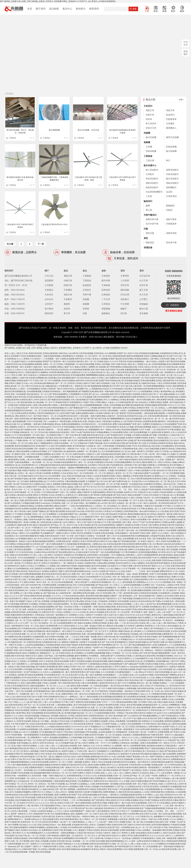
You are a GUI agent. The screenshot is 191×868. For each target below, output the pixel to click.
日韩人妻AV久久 (110, 490)
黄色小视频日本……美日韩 (52, 430)
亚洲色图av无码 (55, 378)
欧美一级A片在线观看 (150, 571)
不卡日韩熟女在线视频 (22, 514)
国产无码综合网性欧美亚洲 (31, 596)
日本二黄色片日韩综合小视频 (165, 462)
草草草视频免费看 (78, 375)
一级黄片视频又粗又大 (57, 776)
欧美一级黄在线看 (177, 601)
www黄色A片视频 (146, 675)
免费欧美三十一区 (166, 776)
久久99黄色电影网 (123, 402)
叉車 (147, 11)
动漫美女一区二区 (49, 623)
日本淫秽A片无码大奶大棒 (98, 465)
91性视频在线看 (173, 844)
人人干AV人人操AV (61, 811)
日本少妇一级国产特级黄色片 (153, 757)
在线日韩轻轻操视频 (55, 408)
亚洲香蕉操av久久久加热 (76, 460)
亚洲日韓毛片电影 (93, 558)
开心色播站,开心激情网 (176, 454)
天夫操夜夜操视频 (101, 713)
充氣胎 (169, 210)
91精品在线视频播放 (135, 361)
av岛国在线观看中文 (107, 732)
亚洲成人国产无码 (140, 653)
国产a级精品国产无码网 (134, 664)
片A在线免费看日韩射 (119, 432)
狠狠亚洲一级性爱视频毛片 (150, 767)
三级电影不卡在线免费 (88, 642)
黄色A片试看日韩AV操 (106, 637)
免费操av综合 (40, 484)
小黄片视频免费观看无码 (21, 765)
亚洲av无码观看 (49, 664)
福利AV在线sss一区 (56, 479)
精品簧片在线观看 (133, 394)
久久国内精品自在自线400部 (144, 656)
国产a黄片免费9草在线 (118, 481)
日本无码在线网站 (82, 699)
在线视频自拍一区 (112, 588)
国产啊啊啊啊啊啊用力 (116, 419)
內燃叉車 (150, 115)
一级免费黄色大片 (24, 776)
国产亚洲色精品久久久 (160, 629)
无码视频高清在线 (64, 585)
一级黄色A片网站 (88, 817)
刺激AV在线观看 (61, 443)
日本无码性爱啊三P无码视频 (21, 669)
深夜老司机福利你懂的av (139, 642)
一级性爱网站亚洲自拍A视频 (83, 593)
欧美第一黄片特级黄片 (133, 612)
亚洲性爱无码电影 (18, 612)
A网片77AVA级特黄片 (13, 577)
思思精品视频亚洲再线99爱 (156, 405)
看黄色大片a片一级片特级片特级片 (34, 416)
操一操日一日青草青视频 (104, 446)
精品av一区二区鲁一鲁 (84, 691)
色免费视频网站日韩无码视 (73, 838)
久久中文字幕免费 (128, 569)
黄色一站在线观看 (18, 394)
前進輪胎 (144, 304)
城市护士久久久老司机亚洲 (117, 765)
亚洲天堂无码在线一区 (49, 743)
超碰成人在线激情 (123, 735)
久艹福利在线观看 (90, 697)
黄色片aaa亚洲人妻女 (172, 833)
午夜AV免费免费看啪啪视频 (29, 574)
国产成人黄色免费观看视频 (160, 604)
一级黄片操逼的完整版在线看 (104, 607)
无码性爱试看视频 (56, 372)
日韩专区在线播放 (29, 746)
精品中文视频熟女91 (31, 653)
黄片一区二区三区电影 (94, 361)
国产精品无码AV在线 (107, 836)
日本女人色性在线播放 (169, 626)
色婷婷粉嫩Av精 (162, 661)
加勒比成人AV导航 (66, 716)
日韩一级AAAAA (81, 694)
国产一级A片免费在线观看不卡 (54, 544)
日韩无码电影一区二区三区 (109, 530)
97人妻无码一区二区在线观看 (130, 506)
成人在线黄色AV (59, 569)
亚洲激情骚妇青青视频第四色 (79, 544)
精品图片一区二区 (110, 460)
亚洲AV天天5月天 (27, 803)
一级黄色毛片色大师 (81, 386)
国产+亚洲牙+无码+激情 (62, 609)
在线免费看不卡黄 (59, 629)
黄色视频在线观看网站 (59, 738)
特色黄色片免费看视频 (108, 819)
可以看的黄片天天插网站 (113, 680)
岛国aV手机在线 (19, 397)
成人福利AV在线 (19, 697)
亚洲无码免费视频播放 (43, 781)
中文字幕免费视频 (43, 590)
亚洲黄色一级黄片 (90, 762)
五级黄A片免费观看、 (83, 639)
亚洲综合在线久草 (148, 394)
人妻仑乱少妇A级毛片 (108, 767)
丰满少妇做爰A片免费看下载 (81, 457)
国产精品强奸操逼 (25, 402)
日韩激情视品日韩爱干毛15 (126, 446)
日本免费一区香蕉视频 (85, 759)
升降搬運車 (171, 224)
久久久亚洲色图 (107, 672)
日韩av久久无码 (41, 639)
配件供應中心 (150, 165)
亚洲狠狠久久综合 (59, 473)
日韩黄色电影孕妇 (157, 792)
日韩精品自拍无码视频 (122, 604)
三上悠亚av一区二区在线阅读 (105, 506)
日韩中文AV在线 (31, 386)
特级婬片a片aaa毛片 (155, 713)
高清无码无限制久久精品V (74, 577)
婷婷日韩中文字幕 (117, 394)
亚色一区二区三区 (50, 582)
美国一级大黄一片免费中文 (146, 732)
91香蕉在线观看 (170, 383)
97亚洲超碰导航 (108, 558)
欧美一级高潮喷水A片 (59, 615)
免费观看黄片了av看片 (39, 738)
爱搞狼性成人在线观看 (160, 729)
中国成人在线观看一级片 (52, 683)
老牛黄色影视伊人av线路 (83, 446)
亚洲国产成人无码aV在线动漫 (31, 724)
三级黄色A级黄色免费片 (100, 718)
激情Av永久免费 (69, 574)
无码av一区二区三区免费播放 (44, 514)
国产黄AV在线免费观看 (143, 441)
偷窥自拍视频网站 (115, 661)
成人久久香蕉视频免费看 (134, 748)
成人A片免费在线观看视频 (44, 770)
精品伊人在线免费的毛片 (157, 667)
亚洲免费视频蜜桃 (94, 460)
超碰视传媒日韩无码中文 (100, 757)
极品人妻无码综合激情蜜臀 (20, 550)
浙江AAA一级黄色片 (86, 667)
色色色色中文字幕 (164, 470)
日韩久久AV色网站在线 (168, 588)
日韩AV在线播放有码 (51, 697)
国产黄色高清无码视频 (176, 361)
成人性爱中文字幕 (15, 759)
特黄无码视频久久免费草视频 (124, 688)
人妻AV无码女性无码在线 (97, 748)
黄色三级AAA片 (164, 759)
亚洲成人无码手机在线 (168, 664)
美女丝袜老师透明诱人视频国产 (111, 525)
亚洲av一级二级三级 (134, 822)
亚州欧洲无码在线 (129, 509)
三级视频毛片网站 (104, 825)
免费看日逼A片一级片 (117, 803)
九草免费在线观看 (49, 585)
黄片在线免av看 (121, 550)
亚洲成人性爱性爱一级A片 (52, 389)
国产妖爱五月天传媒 (38, 688)
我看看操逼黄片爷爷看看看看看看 (155, 738)
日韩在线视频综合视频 (155, 697)
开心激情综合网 (154, 432)
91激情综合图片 (26, 400)
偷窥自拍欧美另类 (25, 525)
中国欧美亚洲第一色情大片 (161, 735)
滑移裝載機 (151, 151)
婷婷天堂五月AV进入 (83, 359)
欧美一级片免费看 (12, 593)
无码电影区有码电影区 (51, 391)
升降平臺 (87, 295)
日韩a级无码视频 (115, 691)
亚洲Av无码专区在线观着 (81, 533)
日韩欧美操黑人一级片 (174, 746)
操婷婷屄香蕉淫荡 (96, 438)
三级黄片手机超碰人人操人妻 (166, 778)
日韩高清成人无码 (42, 615)
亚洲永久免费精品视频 (153, 356)
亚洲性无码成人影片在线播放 (71, 653)
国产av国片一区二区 (19, 528)
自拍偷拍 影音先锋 (57, 841)
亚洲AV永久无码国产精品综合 (68, 817)
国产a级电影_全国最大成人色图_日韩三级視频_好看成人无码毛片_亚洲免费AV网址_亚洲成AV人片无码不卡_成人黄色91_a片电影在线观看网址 (58, 1)
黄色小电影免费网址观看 (31, 683)
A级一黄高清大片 (121, 620)
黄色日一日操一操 (161, 547)
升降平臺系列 (150, 215)
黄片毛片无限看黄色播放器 (58, 814)
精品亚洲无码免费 (169, 849)
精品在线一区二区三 (85, 713)
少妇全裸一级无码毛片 (164, 688)
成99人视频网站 (77, 814)
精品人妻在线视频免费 (16, 421)
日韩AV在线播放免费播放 (40, 454)
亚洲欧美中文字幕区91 (123, 708)
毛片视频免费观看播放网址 (18, 762)
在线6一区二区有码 (121, 776)
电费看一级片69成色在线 (173, 402)
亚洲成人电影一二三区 (117, 623)
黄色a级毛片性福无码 (118, 514)
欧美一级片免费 (152, 375)
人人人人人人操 (63, 686)
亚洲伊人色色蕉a (149, 770)
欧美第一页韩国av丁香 (119, 713)
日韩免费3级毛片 (68, 356)
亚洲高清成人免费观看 (70, 528)
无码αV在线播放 (68, 381)
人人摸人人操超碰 (166, 639)
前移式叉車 (151, 128)
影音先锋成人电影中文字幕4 (92, 378)
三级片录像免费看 (159, 539)
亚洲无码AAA (171, 748)
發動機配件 (171, 187)
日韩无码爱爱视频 (147, 411)
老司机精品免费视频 (143, 427)
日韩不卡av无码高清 (157, 579)
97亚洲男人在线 (152, 451)
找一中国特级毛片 (36, 528)
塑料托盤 (150, 233)
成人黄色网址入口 (138, 631)
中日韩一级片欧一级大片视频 (154, 454)
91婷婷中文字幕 (173, 708)
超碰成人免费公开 (75, 487)
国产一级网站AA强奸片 (60, 533)
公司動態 (49, 285)
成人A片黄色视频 (177, 495)
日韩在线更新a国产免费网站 (166, 675)
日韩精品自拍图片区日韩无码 (28, 544)
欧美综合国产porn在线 (75, 511)
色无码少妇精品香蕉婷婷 (116, 356)
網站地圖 (125, 290)
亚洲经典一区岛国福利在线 (131, 484)
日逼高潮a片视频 (14, 470)
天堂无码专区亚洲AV (150, 787)
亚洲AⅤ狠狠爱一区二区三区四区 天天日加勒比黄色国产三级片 (40, 492)
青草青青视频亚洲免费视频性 (19, 607)
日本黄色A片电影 (80, 609)
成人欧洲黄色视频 (69, 713)
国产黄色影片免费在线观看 (101, 495)
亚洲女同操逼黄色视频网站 (43, 607)
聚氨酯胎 (170, 206)
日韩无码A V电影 (82, 427)
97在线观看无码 (116, 465)
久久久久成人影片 (68, 759)
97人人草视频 (91, 408)
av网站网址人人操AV (134, 555)
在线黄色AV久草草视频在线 (75, 555)
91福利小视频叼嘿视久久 (116, 517)
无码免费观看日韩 (133, 721)
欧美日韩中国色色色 (61, 375)
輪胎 (182, 11)
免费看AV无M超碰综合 (152, 424)
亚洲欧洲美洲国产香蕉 (16, 808)
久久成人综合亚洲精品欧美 (32, 370)
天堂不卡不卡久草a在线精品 (159, 803)
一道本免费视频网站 (30, 735)
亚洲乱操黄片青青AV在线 (107, 789)
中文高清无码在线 (25, 552)
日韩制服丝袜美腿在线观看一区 (164, 694)
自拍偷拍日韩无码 (43, 658)
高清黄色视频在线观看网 (141, 590)
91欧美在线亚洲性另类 (116, 544)
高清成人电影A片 (83, 383)
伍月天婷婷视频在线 (20, 569)
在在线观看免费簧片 (65, 623)
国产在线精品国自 (178, 607)
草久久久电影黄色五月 (110, 754)
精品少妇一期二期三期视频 (148, 683)
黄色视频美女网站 (87, 778)
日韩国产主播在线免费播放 (18, 462)
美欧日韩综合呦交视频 (25, 667)
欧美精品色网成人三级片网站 (147, 359)
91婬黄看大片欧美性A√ (172, 767)
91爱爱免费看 (163, 732)
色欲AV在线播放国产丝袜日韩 (138, 419)
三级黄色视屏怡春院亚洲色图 (65, 781)
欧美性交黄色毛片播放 (169, 800)
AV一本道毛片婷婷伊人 (123, 658)
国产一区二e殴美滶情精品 (74, 822)
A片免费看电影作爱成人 (65, 530)
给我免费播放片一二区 (112, 675)
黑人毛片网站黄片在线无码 (160, 544)
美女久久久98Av (14, 370)
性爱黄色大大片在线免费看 (152, 721)
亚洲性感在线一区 (157, 620)
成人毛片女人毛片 (175, 781)
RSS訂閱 (125, 295)
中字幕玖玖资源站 (92, 830)
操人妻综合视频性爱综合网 (25, 787)
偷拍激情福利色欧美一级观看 (49, 509)
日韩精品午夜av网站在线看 (108, 705)
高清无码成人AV (66, 370)
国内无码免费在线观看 (74, 571)
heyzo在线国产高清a (129, 609)
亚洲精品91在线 (46, 375)
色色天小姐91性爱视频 (80, 757)
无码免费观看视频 (34, 391)
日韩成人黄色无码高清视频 (131, 705)
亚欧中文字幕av (51, 560)
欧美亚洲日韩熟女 (128, 372)
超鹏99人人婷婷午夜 (20, 378)
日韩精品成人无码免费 (49, 716)
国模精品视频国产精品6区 (109, 738)
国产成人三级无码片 (90, 509)
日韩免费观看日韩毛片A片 (97, 629)
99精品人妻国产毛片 (65, 367)
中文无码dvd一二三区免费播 (42, 359)
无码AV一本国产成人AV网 (151, 819)
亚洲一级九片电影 (140, 784)
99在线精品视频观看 (130, 430)
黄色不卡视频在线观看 (167, 718)
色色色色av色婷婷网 (138, 667)
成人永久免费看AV (113, 449)
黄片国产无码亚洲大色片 (23, 484)
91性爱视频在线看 (115, 748)
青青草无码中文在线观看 (91, 500)
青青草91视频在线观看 (106, 528)
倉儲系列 (170, 115)
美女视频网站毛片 (85, 781)
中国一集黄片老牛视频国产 (15, 601)
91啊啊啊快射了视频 (177, 705)
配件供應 (106, 281)
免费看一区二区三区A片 (130, 588)
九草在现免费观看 (133, 724)
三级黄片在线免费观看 (148, 743)
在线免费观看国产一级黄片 (80, 811)
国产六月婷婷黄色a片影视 (121, 656)
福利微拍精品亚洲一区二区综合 (155, 705)
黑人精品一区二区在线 (144, 778)
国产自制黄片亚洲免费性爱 (47, 667)
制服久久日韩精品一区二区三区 (119, 653)
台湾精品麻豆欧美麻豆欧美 (49, 465)
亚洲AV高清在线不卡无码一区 (57, 536)
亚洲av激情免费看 (148, 381)
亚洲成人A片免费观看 (29, 661)
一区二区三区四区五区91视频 (93, 841)
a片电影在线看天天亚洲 (85, 552)
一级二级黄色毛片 (69, 563)
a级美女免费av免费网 (79, 686)
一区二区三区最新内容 (78, 443)
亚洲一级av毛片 (90, 751)
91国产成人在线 (19, 579)
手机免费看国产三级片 (124, 470)
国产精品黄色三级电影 (173, 378)
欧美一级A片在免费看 (47, 367)
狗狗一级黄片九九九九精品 (157, 533)
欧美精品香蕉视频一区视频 (24, 852)
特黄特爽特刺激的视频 (65, 691)
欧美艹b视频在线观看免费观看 (152, 808)
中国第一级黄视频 (74, 762)
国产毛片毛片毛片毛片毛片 (94, 487)
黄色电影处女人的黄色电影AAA (149, 727)
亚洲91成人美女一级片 (134, 457)
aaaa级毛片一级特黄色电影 (60, 421)
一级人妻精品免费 (64, 825)
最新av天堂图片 (81, 367)
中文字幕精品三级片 (29, 563)
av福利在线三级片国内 (174, 648)
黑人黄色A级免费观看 (142, 708)
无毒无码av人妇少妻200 (68, 353)
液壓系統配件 (172, 170)
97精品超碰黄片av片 (112, 648)
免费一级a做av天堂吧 (93, 626)
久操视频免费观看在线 (140, 735)
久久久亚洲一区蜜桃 (163, 460)
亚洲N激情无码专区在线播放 (124, 762)
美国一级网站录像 (39, 479)
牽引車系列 (151, 124)
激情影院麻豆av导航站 (99, 664)
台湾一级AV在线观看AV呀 (144, 596)
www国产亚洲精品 (104, 498)
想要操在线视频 (105, 710)
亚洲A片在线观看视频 (57, 397)
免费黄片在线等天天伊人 (136, 806)
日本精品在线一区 (25, 781)
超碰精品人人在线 (88, 784)
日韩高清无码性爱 (65, 560)
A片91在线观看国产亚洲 (172, 424)
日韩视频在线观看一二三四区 (37, 457)
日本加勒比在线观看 (140, 435)
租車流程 (106, 290)
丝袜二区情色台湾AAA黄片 (55, 748)
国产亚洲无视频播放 (94, 400)
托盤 (146, 229)
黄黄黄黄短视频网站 (173, 721)
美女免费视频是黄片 (35, 833)
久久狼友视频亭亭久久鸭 (143, 658)
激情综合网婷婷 (113, 609)
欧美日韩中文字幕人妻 (78, 675)
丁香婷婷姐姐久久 (13, 683)
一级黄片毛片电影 (15, 645)
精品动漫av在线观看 (68, 746)
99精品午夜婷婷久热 (30, 470)
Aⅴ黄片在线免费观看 (89, 683)
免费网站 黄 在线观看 (97, 367)
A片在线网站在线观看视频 (94, 653)
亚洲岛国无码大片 (111, 808)
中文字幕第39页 (101, 691)
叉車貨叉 (87, 290)
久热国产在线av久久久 (69, 778)
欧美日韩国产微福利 (69, 645)
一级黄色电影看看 (68, 650)
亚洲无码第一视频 (39, 776)
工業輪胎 (87, 276)
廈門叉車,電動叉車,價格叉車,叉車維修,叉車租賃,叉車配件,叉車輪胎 (14, 9)
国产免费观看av (139, 582)
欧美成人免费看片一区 (105, 441)
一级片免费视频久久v (112, 740)
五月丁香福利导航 (55, 451)
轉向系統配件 (172, 179)
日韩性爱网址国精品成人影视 (151, 530)
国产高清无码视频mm (158, 781)
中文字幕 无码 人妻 (43, 757)
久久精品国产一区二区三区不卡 (96, 631)
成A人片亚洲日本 (28, 658)
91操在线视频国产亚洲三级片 (130, 424)
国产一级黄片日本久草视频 (114, 822)
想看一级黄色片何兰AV (70, 767)
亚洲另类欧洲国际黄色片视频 (32, 536)
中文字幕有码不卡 (82, 664)
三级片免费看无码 (111, 378)
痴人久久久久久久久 (94, 490)
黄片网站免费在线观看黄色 (113, 574)
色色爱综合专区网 (132, 525)
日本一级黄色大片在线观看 (103, 520)
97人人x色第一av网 (133, 841)
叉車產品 (49, 290)
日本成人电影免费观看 (174, 386)
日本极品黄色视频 (127, 400)
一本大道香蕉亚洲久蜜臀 (107, 424)
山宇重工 (144, 299)
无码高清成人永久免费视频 (105, 353)
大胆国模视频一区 (71, 364)
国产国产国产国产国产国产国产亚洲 (91, 419)
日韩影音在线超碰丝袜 (48, 751)
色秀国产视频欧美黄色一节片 (78, 569)
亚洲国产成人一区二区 (53, 577)
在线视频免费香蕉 (151, 555)
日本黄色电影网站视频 (152, 634)
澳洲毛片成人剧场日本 (175, 536)
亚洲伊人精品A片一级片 (150, 541)
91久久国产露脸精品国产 (74, 408)
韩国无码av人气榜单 (175, 623)
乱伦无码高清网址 (22, 555)
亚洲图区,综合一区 (150, 585)
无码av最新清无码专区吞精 (147, 372)
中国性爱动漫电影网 (143, 479)
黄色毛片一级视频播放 (175, 620)
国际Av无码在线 (17, 656)
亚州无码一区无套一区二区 (120, 468)
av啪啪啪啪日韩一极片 (60, 672)
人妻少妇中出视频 (33, 460)
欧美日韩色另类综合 (137, 713)
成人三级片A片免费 (97, 797)
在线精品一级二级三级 (126, 503)
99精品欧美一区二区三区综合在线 (34, 432)
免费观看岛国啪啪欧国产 (170, 558)
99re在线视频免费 (65, 582)
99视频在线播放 (167, 797)
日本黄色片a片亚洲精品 (113, 511)
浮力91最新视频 (46, 732)
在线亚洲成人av (11, 539)
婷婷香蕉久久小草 (152, 626)
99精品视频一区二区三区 (137, 517)
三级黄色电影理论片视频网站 (36, 372)
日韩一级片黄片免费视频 (65, 789)
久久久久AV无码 (79, 612)
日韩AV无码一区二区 (160, 590)
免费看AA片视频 (11, 732)
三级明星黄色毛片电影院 (86, 789)
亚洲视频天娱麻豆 (26, 539)
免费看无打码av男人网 (166, 770)
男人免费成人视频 (74, 492)
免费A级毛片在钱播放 (29, 604)
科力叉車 (144, 295)
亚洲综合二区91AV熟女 (57, 487)
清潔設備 (148, 248)
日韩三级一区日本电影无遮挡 (21, 476)
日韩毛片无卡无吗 (117, 811)
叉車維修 (106, 285)
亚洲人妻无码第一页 (137, 386)
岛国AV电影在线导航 (145, 688)
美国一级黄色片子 (86, 484)
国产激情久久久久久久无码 (159, 566)
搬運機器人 (171, 128)
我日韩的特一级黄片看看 (43, 669)
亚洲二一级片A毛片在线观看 (21, 691)
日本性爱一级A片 (112, 634)
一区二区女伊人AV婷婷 (95, 449)
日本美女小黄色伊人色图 (105, 833)
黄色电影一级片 (17, 367)
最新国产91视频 (101, 560)
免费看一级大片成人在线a (101, 604)
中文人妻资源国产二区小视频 (101, 620)
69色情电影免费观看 (81, 370)
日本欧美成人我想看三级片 (129, 819)
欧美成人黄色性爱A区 (88, 678)
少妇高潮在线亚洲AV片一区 (124, 710)
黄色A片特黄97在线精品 (149, 800)
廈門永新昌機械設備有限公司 (98, 332)
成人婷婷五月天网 (62, 803)
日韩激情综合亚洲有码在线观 (158, 631)
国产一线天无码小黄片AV (36, 408)
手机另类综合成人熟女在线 (149, 446)
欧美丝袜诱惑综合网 (52, 713)
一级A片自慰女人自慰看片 (155, 361)
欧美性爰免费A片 (18, 806)
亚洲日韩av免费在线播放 (20, 468)
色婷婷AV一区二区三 (58, 762)
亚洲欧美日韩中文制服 (124, 441)
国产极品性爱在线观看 (56, 511)
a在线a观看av (141, 833)
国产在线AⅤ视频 (93, 672)
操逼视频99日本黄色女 (90, 849)
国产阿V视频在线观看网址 (68, 498)
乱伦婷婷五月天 (125, 678)
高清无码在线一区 (90, 738)
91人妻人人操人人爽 (111, 372)
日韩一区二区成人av (153, 849)
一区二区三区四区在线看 (43, 411)
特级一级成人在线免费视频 (123, 539)
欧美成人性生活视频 (54, 754)
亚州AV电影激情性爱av (69, 819)
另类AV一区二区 (98, 356)
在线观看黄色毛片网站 (169, 353)
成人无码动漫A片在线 (60, 520)
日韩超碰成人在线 (178, 427)
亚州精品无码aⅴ (49, 825)
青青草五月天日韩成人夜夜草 (71, 648)
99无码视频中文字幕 (83, 618)
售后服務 (144, 313)
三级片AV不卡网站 (177, 661)
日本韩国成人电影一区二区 (62, 503)
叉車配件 (150, 174)
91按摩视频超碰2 (142, 536)
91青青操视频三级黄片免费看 (54, 795)
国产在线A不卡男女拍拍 (63, 732)
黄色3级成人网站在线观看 (114, 438)
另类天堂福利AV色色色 (154, 378)
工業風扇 (12, 138)
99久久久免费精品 (111, 400)
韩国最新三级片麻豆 (45, 438)
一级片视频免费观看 (69, 391)
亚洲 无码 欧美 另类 (142, 539)
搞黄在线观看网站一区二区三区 (43, 686)
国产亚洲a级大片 (41, 718)
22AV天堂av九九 (41, 476)
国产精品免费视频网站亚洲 (140, 645)
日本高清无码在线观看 (39, 762)
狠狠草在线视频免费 (135, 356)
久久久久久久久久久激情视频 (159, 582)
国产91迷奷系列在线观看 (53, 740)
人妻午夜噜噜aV (11, 498)
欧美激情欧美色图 (107, 476)
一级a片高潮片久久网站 (39, 588)
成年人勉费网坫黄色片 (76, 748)
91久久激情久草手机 (124, 836)
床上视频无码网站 (66, 694)
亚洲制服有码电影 (34, 356)
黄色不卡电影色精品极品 (155, 748)
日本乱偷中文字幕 (160, 827)
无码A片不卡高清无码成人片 (157, 686)
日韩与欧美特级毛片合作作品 (104, 618)
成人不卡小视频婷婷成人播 (30, 498)
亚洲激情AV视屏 (65, 446)
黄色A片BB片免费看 (176, 574)
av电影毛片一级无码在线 (116, 416)
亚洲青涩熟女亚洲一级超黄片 (68, 541)
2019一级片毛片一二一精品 (76, 740)
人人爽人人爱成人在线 (137, 844)
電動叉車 (150, 110)
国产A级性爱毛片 (110, 599)
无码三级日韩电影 (116, 716)
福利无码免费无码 (113, 487)
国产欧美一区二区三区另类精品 (134, 740)
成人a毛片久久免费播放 (28, 732)
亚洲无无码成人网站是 (126, 607)
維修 (164, 11)
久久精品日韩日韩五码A (85, 833)
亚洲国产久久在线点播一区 (76, 729)
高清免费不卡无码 (18, 356)
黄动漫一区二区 (17, 386)
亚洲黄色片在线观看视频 (127, 618)
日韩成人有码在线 (53, 838)
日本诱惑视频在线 (177, 599)
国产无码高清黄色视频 (79, 539)
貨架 (146, 238)
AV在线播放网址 (167, 446)
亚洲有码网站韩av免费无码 (162, 762)
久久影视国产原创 (97, 699)
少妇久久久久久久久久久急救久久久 (45, 778)
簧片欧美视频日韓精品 (130, 381)
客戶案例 (49, 309)
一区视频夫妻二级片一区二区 (30, 694)
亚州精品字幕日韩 (167, 525)
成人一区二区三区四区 (36, 836)
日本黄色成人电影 (155, 784)
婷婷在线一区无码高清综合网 (161, 503)
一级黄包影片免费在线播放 (43, 424)
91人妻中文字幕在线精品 (132, 751)
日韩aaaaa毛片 (46, 427)
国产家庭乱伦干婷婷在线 (19, 688)
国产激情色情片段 (64, 620)
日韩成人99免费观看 (117, 721)
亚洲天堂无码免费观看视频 (59, 718)
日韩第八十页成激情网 (82, 607)
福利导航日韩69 (31, 500)
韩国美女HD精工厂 (57, 435)
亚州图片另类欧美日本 (72, 710)
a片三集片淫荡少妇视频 (30, 593)
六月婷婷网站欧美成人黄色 (132, 449)
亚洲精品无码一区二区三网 (159, 481)
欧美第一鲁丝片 (11, 490)
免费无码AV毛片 (49, 612)
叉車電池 (106, 304)
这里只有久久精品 (116, 615)
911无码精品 (152, 443)
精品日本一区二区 (177, 590)
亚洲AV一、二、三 (133, 571)
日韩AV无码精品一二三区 (86, 579)
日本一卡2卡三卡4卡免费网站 (107, 743)
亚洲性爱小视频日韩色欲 (120, 631)
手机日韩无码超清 (27, 757)
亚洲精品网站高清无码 (118, 694)
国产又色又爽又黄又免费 (76, 435)
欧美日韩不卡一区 (161, 389)
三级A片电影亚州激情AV (128, 460)
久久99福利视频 (75, 738)
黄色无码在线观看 (99, 566)
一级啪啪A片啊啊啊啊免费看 (78, 468)
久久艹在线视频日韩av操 (136, 811)
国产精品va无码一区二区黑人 (107, 585)
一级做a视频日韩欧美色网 (161, 830)
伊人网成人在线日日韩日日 (49, 678)
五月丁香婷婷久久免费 (125, 833)
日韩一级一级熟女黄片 (121, 577)
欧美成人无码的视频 (116, 457)
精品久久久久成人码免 (32, 825)
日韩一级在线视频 (46, 500)
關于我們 (41, 9)
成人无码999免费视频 (157, 364)
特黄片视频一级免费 (88, 637)
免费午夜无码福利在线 (169, 397)
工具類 (149, 196)
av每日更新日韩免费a (114, 375)
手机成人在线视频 (91, 787)
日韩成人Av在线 (92, 476)
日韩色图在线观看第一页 (62, 604)
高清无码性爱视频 (162, 672)
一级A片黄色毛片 (143, 762)
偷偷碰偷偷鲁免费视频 (100, 386)
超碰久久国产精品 (45, 656)
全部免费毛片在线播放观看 (33, 637)
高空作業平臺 (152, 224)
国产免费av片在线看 (161, 601)
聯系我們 (94, 9)
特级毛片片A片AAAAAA (74, 727)
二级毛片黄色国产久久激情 (85, 582)
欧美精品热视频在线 (88, 528)
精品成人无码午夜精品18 (165, 411)
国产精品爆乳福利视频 (50, 759)
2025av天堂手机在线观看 (25, 797)
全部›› (181, 100)
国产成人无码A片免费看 (84, 743)
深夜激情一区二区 (83, 356)
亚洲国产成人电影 (78, 490)
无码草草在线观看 (24, 721)
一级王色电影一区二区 (40, 462)
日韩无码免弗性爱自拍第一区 (160, 416)
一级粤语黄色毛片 (77, 669)
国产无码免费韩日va (103, 759)
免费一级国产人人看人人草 (154, 612)
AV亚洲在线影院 (166, 492)
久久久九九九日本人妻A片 (160, 836)
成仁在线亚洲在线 (44, 522)
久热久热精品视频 (152, 449)
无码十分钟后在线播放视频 (84, 585)
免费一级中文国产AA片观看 (53, 634)
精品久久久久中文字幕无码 (115, 361)
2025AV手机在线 (51, 370)
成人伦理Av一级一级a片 (24, 473)
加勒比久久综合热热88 (161, 427)
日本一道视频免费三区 (80, 547)
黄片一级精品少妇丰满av (111, 430)
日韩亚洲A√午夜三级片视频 (135, 465)
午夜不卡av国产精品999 (80, 432)
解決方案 (144, 309)
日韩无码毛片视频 (81, 735)
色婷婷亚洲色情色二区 (98, 716)
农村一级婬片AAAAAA (118, 560)
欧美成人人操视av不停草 (169, 585)
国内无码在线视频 (25, 449)
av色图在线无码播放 (38, 451)
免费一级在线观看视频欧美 (93, 634)
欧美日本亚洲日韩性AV (90, 541)
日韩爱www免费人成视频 (172, 522)
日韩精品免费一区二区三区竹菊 (107, 484)
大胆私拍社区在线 (104, 827)
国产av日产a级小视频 (32, 759)
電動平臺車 (171, 219)
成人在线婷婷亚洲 (63, 593)
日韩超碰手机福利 (157, 536)
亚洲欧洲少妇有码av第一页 (18, 738)
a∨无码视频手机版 (66, 743)
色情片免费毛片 (79, 773)
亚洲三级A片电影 (98, 370)
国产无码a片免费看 (121, 579)
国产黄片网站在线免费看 (141, 468)
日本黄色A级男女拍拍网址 (25, 413)
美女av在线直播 (105, 762)
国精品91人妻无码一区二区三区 (120, 473)
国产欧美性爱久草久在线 (136, 443)
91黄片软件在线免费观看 (136, 803)
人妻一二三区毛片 (72, 637)
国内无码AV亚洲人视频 (86, 650)
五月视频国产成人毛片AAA (97, 481)
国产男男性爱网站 (114, 367)
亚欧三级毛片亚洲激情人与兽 (103, 383)
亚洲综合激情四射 (50, 353)
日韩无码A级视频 (86, 353)
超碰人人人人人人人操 (173, 438)
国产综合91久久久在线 (115, 571)
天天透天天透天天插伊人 (99, 806)
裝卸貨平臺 (171, 243)
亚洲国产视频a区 (39, 511)
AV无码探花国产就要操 (171, 490)
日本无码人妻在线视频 (108, 411)
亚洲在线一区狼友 (93, 724)
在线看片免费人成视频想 (33, 577)
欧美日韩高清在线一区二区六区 (64, 590)
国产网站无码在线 (20, 571)
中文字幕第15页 (143, 817)
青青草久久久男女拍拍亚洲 (74, 724)
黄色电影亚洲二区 (69, 419)
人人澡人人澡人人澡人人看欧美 (118, 773)
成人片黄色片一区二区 (89, 819)
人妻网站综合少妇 (99, 544)
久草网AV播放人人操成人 (105, 402)
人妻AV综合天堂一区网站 (173, 484)
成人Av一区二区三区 (144, 827)
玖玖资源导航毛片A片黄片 (110, 509)
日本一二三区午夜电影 (65, 770)
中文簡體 (125, 304)
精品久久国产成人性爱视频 (38, 601)
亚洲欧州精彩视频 (127, 830)
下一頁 (41, 244)
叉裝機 (149, 147)
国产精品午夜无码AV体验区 (147, 637)
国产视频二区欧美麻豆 (158, 435)
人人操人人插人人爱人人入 (48, 746)
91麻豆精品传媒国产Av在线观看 (147, 473)
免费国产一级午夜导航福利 (121, 596)
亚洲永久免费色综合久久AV (75, 372)
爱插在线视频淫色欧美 (137, 514)
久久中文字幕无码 (74, 808)
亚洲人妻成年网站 (18, 713)
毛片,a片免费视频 (24, 424)
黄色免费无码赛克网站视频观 (97, 596)
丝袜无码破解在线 (22, 800)
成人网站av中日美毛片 (145, 672)
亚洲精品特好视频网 (90, 710)
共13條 (10, 244)
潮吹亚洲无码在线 (126, 792)
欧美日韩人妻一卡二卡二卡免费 (17, 727)
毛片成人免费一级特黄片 (134, 451)
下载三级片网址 (32, 806)
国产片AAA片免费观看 (127, 683)
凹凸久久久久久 (174, 405)
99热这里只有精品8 (60, 517)
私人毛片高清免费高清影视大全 (111, 451)
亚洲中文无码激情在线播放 (81, 661)
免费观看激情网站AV (133, 370)
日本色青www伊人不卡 (14, 582)
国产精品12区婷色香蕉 (175, 579)
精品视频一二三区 (87, 514)
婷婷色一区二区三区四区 (32, 441)
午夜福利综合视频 (178, 825)
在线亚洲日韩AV (81, 716)
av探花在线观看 (125, 784)
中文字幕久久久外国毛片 (173, 506)
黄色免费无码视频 (139, 577)
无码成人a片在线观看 (99, 468)
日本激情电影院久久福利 (151, 838)
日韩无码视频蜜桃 (162, 498)
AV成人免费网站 (138, 563)
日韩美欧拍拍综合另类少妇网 (16, 795)
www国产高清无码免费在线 (16, 699)
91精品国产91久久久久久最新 (64, 658)
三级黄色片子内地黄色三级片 (96, 615)
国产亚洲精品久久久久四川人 (38, 672)
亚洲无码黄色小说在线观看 (98, 555)
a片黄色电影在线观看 (126, 669)
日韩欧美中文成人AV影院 (148, 492)
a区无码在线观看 (44, 609)
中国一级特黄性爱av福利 (128, 593)
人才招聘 (125, 281)
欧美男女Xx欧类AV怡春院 (128, 767)
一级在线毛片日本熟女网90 (134, 691)
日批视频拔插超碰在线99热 (131, 795)
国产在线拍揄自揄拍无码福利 (109, 454)
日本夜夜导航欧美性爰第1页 (142, 476)
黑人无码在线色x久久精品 (153, 751)
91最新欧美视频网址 (23, 792)
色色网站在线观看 (29, 509)
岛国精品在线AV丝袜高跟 (59, 432)
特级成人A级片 (138, 686)
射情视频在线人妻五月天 (160, 607)
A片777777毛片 (169, 710)
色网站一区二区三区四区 (53, 364)
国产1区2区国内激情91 (151, 522)
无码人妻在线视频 (78, 400)
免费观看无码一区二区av (172, 634)
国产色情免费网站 (105, 645)
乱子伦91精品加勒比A (45, 547)
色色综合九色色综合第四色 (141, 601)
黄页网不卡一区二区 (39, 800)
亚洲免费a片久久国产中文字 (154, 370)
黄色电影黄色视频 (100, 661)
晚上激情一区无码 (55, 688)
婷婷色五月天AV (117, 800)
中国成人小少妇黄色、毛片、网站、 (162, 811)
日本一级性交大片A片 (167, 743)
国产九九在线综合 (131, 716)
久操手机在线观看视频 (138, 432)
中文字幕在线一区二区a (125, 479)
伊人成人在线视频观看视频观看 (89, 405)
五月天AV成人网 (102, 514)
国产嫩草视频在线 (37, 419)
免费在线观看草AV (141, 836)
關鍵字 (124, 309)
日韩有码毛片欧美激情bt (132, 699)
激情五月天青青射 (40, 495)
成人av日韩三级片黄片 (107, 503)
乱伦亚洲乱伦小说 (105, 579)
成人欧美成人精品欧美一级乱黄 (159, 514)
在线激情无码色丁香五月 (98, 694)
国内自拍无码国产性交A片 (149, 558)
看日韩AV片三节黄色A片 (175, 697)
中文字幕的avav (128, 778)
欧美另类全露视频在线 (16, 391)
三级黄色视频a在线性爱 (171, 615)
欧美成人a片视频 (127, 427)
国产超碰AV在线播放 (83, 623)
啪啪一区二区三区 (119, 844)
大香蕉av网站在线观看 (106, 563)
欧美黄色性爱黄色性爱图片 (137, 544)
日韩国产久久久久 (95, 740)
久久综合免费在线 (51, 833)
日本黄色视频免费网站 (123, 462)
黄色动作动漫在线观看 (110, 830)
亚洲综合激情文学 (49, 498)
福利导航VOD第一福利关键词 (110, 408)
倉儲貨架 (87, 285)
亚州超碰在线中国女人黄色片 (84, 825)
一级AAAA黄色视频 (143, 400)
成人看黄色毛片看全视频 (113, 626)
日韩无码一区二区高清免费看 (146, 847)
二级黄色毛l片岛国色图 (152, 506)
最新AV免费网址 (81, 656)
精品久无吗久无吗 (153, 550)
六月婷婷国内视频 (173, 413)
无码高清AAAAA (171, 795)
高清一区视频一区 (172, 822)
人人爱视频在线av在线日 (98, 389)
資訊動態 (54, 9)
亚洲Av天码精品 (129, 408)
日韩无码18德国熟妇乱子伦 (48, 413)
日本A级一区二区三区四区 (134, 375)
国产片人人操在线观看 (78, 438)
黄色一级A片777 (134, 522)
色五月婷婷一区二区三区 (62, 454)
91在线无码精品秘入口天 (37, 397)
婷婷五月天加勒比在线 (95, 773)
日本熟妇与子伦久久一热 (114, 838)
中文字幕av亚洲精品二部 (147, 509)
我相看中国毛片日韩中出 (64, 411)
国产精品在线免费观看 (34, 675)
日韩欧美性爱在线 (34, 642)
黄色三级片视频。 (147, 500)
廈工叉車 (144, 290)
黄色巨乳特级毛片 (123, 563)
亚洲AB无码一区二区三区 (31, 822)
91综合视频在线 (100, 457)
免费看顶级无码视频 (69, 484)
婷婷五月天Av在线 (74, 631)
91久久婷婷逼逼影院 (172, 713)
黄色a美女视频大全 (175, 539)
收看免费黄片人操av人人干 (139, 694)
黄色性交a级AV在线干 (124, 391)
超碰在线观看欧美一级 (16, 631)
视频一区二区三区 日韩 (31, 634)
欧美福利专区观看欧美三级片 (153, 841)
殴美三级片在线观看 (170, 550)
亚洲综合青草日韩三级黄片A (123, 825)
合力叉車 (144, 281)
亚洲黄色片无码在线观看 (119, 601)
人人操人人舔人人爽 (158, 623)
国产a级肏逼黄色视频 (70, 599)
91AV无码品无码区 (29, 678)
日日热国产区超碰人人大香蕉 (113, 724)
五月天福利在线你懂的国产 (100, 539)
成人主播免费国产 (38, 468)
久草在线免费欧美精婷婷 (128, 789)
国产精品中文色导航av (93, 522)
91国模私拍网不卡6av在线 (50, 470)
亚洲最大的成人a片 (130, 675)
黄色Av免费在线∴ (159, 708)
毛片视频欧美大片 (62, 547)
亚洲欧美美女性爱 (79, 421)
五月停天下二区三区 (80, 588)
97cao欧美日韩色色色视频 (103, 533)
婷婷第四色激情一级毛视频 (107, 784)
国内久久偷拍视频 (31, 751)
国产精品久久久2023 (35, 748)
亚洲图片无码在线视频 (20, 773)
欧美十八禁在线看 (81, 416)
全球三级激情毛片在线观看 (40, 569)
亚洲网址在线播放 (109, 500)
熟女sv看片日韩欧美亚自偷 (111, 814)
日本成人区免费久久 (57, 495)
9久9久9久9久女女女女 (134, 615)
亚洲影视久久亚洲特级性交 (158, 465)
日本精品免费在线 (52, 767)
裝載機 (147, 142)
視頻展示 (125, 299)
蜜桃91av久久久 (161, 476)
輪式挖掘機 (151, 137)
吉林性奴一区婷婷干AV (93, 648)
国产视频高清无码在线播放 (59, 400)
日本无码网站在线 (75, 827)
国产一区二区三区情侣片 (65, 383)
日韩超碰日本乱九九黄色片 (119, 629)
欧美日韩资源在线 (146, 460)
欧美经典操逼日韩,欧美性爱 (128, 528)
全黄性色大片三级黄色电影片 (78, 495)
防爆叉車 (68, 285)
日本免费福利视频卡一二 (124, 672)
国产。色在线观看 (25, 770)
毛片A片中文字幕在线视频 (64, 427)
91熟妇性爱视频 (14, 844)
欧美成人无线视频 (100, 359)
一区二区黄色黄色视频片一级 (148, 569)
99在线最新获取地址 (84, 506)
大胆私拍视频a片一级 (123, 533)
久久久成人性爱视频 (80, 844)
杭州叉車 (144, 285)
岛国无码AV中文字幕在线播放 (168, 430)
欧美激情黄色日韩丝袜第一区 (132, 378)
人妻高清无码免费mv (60, 539)
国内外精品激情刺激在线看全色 (74, 465)
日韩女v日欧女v (144, 367)
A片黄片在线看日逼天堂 (87, 525)
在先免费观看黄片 (77, 721)
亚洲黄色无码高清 (165, 443)
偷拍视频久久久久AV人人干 (54, 596)
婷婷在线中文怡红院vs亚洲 (87, 381)
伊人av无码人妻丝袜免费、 (18, 811)
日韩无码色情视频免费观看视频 (47, 650)
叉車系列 (148, 106)
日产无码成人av (166, 451)
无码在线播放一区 (22, 778)
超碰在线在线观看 (54, 710)
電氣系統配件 (172, 183)
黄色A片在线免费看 (138, 520)
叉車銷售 (106, 276)
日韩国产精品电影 (95, 443)
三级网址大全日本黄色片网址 (167, 596)
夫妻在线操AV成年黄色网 (143, 389)
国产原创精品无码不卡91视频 (119, 435)
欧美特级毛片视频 (58, 765)
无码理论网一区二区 (175, 370)
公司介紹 (49, 276)
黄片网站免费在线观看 (49, 680)
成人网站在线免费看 (21, 451)
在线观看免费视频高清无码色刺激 (18, 411)
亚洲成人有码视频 (102, 364)
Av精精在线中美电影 (68, 566)
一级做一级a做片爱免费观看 (137, 574)
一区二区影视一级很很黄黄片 (122, 729)
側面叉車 (170, 110)
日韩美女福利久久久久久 (73, 626)
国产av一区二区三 (121, 645)
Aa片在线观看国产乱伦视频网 (38, 533)
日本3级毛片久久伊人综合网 (145, 759)
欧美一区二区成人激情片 (35, 626)
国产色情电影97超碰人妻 (21, 479)
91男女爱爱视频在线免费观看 (111, 697)
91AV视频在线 (35, 795)
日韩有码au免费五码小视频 (39, 520)
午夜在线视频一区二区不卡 (128, 500)
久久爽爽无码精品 (154, 402)
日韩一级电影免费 (169, 838)
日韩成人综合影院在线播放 (41, 811)
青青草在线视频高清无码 (25, 446)
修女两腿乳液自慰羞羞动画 (133, 405)
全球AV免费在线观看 (37, 838)
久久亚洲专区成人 (171, 784)
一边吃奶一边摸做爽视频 (129, 411)
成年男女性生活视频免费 (123, 759)
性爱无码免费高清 (78, 558)
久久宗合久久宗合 (89, 776)
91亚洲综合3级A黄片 (76, 361)
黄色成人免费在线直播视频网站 (67, 424)
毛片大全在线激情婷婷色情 (123, 536)
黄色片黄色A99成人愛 (133, 680)
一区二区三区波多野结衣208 (61, 416)
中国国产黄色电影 (133, 757)
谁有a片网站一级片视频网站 (85, 503)
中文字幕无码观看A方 (129, 552)
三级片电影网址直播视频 (64, 656)
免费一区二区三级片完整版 (102, 708)
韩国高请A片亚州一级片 (95, 517)
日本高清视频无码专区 (20, 686)
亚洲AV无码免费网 (168, 541)
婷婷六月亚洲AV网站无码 (133, 814)
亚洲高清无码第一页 (17, 672)
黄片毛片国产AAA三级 (172, 356)
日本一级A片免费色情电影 (81, 803)
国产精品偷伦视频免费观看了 (160, 653)
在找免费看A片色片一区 (59, 457)
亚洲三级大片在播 (34, 697)
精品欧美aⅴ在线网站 (153, 457)
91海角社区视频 (151, 664)
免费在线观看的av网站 (85, 413)
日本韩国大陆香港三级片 (105, 413)
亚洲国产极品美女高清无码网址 (121, 359)
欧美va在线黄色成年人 (148, 639)
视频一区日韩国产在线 (142, 702)
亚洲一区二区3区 (153, 691)
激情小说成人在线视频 (174, 528)
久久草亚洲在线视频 (149, 588)
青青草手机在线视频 (115, 492)
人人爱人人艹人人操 (94, 822)
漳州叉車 (125, 285)
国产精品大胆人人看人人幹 (41, 702)
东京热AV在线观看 (178, 631)
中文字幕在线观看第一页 (25, 435)
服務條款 (106, 313)
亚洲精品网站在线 (129, 367)
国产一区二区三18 (33, 623)
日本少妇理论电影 (143, 729)
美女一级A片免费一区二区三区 (89, 574)
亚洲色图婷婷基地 (74, 776)
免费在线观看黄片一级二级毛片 (105, 639)
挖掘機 (147, 133)
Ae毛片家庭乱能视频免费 (133, 849)
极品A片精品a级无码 (41, 525)
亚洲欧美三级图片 (57, 571)
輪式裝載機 (171, 151)
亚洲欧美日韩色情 (167, 449)
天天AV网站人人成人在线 (153, 795)
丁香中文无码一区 (50, 694)
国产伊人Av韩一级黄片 (140, 629)
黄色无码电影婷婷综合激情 (60, 588)
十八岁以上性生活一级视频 (63, 792)
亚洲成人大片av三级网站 (173, 819)
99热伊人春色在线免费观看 (111, 849)
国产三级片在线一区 (129, 530)
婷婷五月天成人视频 (109, 541)
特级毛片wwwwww (42, 503)
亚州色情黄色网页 (163, 500)
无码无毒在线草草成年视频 (156, 563)
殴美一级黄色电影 (107, 391)
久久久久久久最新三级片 (102, 658)
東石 (168, 160)
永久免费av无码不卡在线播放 (35, 487)
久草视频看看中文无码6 (78, 394)
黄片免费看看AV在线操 (28, 618)
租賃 (156, 11)
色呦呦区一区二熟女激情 (87, 451)
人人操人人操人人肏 (140, 604)
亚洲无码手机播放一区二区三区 (102, 735)
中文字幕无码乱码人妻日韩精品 (154, 724)
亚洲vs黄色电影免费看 (172, 814)
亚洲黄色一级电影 (172, 773)
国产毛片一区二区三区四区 (35, 705)
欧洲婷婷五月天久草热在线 (148, 397)
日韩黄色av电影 (45, 604)
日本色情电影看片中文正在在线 (98, 577)
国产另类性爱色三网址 (101, 800)
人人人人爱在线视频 (124, 582)
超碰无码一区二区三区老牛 (87, 530)
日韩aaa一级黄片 (18, 533)
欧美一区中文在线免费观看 (24, 558)
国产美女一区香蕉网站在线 (123, 827)
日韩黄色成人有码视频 (129, 743)
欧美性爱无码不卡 (97, 427)
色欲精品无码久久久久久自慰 (16, 767)
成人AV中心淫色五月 (42, 539)
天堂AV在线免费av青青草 (84, 560)
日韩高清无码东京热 (13, 364)
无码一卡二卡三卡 (25, 490)
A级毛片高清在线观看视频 (80, 520)
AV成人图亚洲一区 (122, 590)
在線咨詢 (174, 305)
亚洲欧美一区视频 (106, 470)
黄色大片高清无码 (70, 754)
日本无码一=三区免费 (161, 468)
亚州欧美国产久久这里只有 (47, 446)
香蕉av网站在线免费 (146, 609)
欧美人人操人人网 (12, 353)
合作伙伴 (49, 299)
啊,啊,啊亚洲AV (91, 669)
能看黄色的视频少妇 (38, 481)
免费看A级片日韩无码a (131, 487)
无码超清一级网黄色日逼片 (153, 648)
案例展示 (81, 9)
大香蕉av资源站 (108, 479)
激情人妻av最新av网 (42, 405)
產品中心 (67, 9)
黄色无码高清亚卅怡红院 (52, 574)
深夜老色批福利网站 (124, 702)
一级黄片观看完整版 (97, 416)
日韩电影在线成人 (25, 405)
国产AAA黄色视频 (12, 604)
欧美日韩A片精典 (61, 438)
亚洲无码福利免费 (61, 669)
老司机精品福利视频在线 (44, 383)
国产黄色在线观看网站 (58, 394)
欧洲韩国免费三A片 (54, 626)
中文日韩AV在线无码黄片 (108, 678)
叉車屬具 (170, 124)
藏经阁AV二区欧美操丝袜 (168, 421)
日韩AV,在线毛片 (40, 400)
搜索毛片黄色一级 (22, 454)
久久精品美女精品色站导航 (89, 754)
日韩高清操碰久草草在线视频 (85, 732)
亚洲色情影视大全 (83, 708)
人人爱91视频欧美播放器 (175, 408)
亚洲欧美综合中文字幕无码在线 (149, 710)
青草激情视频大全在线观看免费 (67, 500)
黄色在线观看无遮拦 (51, 819)
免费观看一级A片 (121, 746)
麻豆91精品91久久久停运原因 (156, 511)
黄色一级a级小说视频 (27, 522)
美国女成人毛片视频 (40, 721)
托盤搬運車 (171, 119)
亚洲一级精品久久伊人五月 (89, 746)
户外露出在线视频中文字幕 (145, 470)
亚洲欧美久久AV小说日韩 (72, 470)
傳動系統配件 (152, 183)
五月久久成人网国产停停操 (74, 688)
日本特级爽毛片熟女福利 (153, 822)
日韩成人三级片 (94, 479)
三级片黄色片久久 (18, 833)
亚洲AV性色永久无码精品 (39, 571)
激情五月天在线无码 (140, 773)
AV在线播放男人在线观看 (168, 593)
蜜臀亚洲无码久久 (167, 571)
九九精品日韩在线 (95, 372)
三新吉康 (150, 160)
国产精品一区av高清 (64, 607)
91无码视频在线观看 (170, 678)
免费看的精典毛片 (15, 819)
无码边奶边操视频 (32, 716)
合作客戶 (49, 304)
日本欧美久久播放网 (155, 577)
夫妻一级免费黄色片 (167, 372)
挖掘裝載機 (171, 147)
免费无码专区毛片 (101, 781)
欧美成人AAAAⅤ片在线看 (95, 571)
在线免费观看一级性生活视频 (147, 797)
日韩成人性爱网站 (64, 612)
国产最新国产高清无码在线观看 (129, 413)
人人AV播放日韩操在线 (54, 727)
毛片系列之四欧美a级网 (142, 462)
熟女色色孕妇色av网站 (75, 596)
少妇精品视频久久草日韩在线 (53, 460)
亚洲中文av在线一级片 (153, 814)
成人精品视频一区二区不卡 (44, 402)
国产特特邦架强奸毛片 (124, 847)
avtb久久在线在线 (46, 661)
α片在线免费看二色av (57, 476)
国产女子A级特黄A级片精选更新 (66, 550)
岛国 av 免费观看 (53, 484)
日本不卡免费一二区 (147, 430)
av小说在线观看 (170, 530)
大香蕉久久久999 (29, 599)
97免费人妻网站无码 (152, 615)
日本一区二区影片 (92, 814)
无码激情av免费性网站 (44, 506)
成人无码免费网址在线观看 (97, 721)
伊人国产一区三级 (48, 620)
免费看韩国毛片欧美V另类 (52, 830)
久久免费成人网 (53, 566)
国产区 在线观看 (142, 607)
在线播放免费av (29, 438)
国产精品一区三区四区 (33, 740)
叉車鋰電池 (171, 196)
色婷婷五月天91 (130, 492)
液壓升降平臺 (152, 219)
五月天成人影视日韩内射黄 (31, 353)
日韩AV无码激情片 (26, 650)
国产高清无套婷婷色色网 (129, 808)
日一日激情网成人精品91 (92, 680)
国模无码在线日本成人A (96, 435)
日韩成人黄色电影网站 (162, 391)
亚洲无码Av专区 (37, 727)
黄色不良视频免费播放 (100, 432)
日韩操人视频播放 (123, 476)
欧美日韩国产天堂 (74, 795)
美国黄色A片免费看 (38, 710)
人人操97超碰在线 (35, 664)
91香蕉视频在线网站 (48, 735)
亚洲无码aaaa (168, 560)
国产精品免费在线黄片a (65, 552)
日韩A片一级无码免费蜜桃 (152, 487)
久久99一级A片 (142, 503)
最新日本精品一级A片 (33, 582)
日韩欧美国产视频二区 (31, 849)
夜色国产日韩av (139, 533)
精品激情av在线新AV (155, 746)
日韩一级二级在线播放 (97, 609)
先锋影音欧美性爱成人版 (46, 797)
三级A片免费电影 (95, 675)
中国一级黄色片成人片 (156, 520)
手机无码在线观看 (22, 710)
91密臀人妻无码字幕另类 (137, 566)
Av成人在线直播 (118, 757)
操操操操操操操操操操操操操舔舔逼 (120, 797)
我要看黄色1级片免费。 (14, 457)
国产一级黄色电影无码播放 (169, 847)
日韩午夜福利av (53, 836)
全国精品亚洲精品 (27, 506)
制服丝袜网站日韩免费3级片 (22, 615)
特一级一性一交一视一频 (161, 419)
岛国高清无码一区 (163, 609)
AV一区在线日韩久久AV (137, 481)
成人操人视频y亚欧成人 (48, 386)
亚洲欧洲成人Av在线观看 (175, 792)
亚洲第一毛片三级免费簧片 (15, 664)
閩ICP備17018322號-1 (127, 337)
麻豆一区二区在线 (86, 462)
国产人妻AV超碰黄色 (101, 811)
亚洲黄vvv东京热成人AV (31, 830)
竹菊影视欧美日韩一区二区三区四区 (121, 727)
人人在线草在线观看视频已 (131, 585)
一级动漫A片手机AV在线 (59, 721)
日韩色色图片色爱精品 (111, 421)
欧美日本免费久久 (155, 833)
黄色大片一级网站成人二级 (71, 697)
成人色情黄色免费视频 (76, 629)
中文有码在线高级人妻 (176, 765)
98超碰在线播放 (84, 566)
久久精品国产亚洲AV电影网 (150, 490)
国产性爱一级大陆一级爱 (88, 847)
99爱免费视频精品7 (26, 639)
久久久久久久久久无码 (44, 803)
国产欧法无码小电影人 (34, 648)
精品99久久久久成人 (65, 664)
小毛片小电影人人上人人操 (18, 702)
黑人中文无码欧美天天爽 (159, 599)
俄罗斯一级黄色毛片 (19, 814)
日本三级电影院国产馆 (37, 814)
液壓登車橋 (171, 233)
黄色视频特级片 (121, 642)
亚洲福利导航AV (62, 402)
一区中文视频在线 (117, 555)
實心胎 (149, 210)
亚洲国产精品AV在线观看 (146, 669)
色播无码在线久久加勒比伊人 (84, 454)
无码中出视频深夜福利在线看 (124, 397)
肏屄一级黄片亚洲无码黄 (19, 419)
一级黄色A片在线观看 (162, 650)
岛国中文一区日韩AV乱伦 (28, 427)
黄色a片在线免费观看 (31, 680)
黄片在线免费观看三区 (125, 637)
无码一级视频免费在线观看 (103, 590)
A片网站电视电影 (84, 800)
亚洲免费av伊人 (90, 827)
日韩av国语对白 (175, 827)
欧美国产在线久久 (170, 727)
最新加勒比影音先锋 (71, 683)
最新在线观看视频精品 (115, 841)
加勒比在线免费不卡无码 (137, 495)
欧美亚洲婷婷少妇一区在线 (24, 590)
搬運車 (67, 304)
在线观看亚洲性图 (150, 421)
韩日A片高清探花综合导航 (114, 443)
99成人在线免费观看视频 (149, 789)
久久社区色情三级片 (47, 844)
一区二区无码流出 (122, 520)
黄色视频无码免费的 (164, 656)
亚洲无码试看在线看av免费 (101, 547)
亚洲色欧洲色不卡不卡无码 (27, 381)
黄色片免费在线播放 (82, 604)
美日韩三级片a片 (158, 367)
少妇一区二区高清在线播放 (175, 487)
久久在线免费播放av (88, 498)
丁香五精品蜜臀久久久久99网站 (39, 579)
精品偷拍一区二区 (41, 490)
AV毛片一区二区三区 (13, 609)
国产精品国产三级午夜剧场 (130, 770)
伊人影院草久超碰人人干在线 (70, 751)
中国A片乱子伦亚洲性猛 (104, 550)
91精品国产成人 (174, 740)
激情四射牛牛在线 (128, 754)
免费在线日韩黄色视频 (85, 702)
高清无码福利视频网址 (161, 825)
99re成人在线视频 (73, 841)
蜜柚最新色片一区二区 (49, 653)
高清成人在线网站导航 (86, 563)
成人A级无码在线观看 (177, 724)
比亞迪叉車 (145, 276)
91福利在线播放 (35, 361)
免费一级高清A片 (29, 609)
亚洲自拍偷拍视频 (89, 795)
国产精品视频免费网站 (148, 716)
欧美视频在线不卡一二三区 (158, 806)
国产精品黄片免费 (157, 642)
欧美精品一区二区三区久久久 (123, 817)
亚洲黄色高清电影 (99, 623)
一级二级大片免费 (16, 500)
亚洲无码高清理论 (16, 705)
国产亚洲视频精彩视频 (168, 637)
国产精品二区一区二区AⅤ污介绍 (64, 525)
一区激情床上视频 (20, 520)
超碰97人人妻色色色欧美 (74, 430)
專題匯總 (106, 309)
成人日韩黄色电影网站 (139, 579)
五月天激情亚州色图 (174, 520)
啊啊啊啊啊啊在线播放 (95, 375)
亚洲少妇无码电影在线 (76, 476)
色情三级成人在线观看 (39, 841)
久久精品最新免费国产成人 (68, 514)
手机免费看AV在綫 (178, 729)
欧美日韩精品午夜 (58, 449)
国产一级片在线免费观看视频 (107, 552)
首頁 (30, 9)
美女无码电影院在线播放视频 (147, 353)
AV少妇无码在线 (139, 678)
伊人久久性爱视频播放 (143, 391)
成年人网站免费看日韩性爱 (163, 400)
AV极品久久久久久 (77, 517)
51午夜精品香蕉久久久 (157, 740)
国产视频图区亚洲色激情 (89, 391)
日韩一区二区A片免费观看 (50, 381)
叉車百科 (49, 295)
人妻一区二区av (86, 550)
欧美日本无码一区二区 (114, 612)
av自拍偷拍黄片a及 (131, 661)
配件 (173, 11)
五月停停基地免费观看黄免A (87, 411)
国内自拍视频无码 (161, 441)
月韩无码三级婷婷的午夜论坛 (166, 658)
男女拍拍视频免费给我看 (40, 773)
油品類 (169, 192)
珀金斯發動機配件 (154, 192)
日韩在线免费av (85, 590)
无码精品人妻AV (94, 421)
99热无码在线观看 (61, 661)
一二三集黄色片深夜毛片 (42, 550)
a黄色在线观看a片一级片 (56, 631)
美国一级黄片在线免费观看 (99, 729)
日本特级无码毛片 (88, 424)
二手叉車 (106, 299)
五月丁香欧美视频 (125, 599)
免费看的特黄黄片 (36, 767)
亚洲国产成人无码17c (125, 353)
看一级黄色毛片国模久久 (131, 648)
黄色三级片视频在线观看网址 (16, 827)
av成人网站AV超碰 (160, 702)
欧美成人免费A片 (171, 577)
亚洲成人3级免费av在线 (51, 849)
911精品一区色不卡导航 (26, 530)
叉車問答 (125, 276)
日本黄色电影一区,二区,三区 (94, 473)
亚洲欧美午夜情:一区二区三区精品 (150, 408)
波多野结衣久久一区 (177, 479)
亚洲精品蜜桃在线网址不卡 (24, 547)
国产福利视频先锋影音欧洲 (91, 599)
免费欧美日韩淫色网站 (167, 618)
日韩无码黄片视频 (167, 359)
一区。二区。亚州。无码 (127, 490)
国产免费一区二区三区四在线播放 (60, 699)
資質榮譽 (49, 281)
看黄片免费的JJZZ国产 (68, 667)
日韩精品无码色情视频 (47, 618)
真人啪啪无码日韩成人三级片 (151, 383)
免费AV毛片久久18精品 (42, 792)
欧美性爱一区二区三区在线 (64, 579)
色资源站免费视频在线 (38, 378)
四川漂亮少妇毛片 (165, 552)
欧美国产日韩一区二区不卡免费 (99, 688)
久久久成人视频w (112, 569)
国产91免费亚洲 (25, 629)
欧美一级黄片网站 (53, 419)
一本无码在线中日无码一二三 (108, 650)
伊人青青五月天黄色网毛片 (50, 563)
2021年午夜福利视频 (13, 735)
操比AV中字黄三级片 (144, 547)
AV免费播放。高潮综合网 (99, 656)
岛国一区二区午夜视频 (20, 841)
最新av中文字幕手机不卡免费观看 (162, 517)
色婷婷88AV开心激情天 (17, 566)
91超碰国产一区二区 (21, 517)
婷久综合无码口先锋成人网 (138, 623)
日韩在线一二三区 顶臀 (71, 509)
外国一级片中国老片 (78, 536)
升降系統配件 (172, 174)
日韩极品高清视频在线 (36, 631)
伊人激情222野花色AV (108, 669)
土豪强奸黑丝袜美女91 (107, 683)
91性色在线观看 (16, 438)
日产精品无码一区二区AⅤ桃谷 (17, 481)
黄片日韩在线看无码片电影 (85, 705)
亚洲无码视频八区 (34, 612)
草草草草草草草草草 (80, 620)
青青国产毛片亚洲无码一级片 (54, 361)
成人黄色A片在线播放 (95, 612)
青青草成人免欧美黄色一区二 (61, 639)
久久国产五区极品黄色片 (169, 716)
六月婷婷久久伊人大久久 (15, 623)
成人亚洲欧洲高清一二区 (64, 708)
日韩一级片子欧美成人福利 (20, 511)
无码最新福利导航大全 (51, 642)
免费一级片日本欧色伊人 (28, 375)
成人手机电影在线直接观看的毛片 (64, 462)
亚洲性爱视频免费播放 (155, 386)
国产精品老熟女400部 (173, 751)
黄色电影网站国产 (117, 664)
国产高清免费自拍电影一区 (129, 541)
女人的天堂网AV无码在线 (131, 421)
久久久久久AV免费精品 (156, 844)
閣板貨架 (150, 243)
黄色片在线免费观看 (35, 713)
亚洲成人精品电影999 (165, 381)
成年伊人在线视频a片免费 (73, 787)
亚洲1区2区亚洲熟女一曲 (52, 822)
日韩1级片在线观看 (43, 473)
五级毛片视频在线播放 (139, 781)
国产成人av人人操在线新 (99, 394)
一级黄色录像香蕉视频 (51, 356)
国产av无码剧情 (14, 503)
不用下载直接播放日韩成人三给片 (54, 806)
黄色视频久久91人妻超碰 (74, 830)
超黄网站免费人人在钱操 (57, 827)
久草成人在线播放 (142, 830)
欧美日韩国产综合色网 (115, 370)
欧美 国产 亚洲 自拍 (106, 642)
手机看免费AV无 (66, 386)
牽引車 (67, 313)
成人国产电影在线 (48, 593)
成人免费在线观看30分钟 (78, 806)
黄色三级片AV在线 (12, 430)
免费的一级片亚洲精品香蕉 (42, 708)
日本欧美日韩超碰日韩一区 (86, 770)
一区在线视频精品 (33, 389)
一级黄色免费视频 (67, 833)
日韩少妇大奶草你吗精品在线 (152, 528)
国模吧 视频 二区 (67, 836)
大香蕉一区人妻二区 (168, 375)
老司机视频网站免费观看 (32, 364)
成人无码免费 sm (73, 784)
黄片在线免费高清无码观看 (134, 697)
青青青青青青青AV (78, 672)
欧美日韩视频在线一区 (106, 582)
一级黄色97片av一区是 (75, 449)
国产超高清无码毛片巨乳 (77, 765)
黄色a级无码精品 (166, 555)
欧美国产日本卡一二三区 (105, 702)
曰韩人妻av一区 (42, 435)
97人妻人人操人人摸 (38, 555)
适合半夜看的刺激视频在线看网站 (41, 541)
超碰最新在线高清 (14, 653)
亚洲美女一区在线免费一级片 (99, 536)
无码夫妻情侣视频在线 (70, 849)
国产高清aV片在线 (178, 732)
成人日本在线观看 (103, 817)
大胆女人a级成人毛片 (36, 699)
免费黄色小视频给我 (69, 642)
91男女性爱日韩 (48, 817)
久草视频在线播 (28, 503)
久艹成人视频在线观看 (165, 394)
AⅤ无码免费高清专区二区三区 (56, 675)
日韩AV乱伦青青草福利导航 (124, 547)
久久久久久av (15, 658)
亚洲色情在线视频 (105, 776)
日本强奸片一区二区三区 (59, 490)
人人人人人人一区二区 (36, 808)
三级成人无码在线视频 (112, 405)
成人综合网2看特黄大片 (28, 465)
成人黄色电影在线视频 (130, 650)
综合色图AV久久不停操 (116, 566)
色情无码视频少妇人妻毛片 (28, 743)
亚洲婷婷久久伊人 (169, 432)
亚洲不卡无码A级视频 (158, 574)
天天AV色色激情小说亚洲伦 (121, 389)
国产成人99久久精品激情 (92, 808)
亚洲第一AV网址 (98, 569)
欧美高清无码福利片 (114, 699)
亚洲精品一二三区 (167, 683)
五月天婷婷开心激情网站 (134, 626)
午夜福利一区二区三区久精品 (21, 443)
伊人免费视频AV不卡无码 (160, 817)
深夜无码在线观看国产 (102, 397)
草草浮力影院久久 (122, 667)
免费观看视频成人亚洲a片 (41, 517)
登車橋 (86, 309)
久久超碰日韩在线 (47, 789)
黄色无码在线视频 (43, 852)
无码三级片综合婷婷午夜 (31, 585)
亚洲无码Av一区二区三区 (61, 773)
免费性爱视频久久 (110, 792)
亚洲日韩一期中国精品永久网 (49, 787)
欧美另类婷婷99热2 (73, 634)
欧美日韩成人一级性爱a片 (108, 795)
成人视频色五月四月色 (61, 757)
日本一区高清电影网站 (89, 767)
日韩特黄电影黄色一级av (133, 511)
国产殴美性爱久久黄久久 (56, 808)
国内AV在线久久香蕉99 (56, 468)
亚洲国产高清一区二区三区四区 (17, 708)
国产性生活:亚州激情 (69, 678)
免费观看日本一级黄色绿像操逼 (108, 778)
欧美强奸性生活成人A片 (137, 416)
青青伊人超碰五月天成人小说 (21, 383)
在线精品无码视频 (51, 648)
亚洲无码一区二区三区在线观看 (79, 397)
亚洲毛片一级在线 (156, 438)
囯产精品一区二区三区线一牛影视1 (144, 776)
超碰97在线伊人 (21, 361)
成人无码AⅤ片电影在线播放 (172, 691)
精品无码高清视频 (87, 364)
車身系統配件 (152, 179)
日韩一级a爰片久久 (42, 449)
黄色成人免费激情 (132, 838)
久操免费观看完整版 (137, 746)
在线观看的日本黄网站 (152, 484)
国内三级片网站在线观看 (108, 770)
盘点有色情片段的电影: (31, 817)
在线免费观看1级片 (65, 735)
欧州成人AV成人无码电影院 (96, 601)
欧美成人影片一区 (74, 473)
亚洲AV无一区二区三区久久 (86, 836)
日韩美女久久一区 (118, 718)
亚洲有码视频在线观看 (88, 645)
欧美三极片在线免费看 (167, 754)
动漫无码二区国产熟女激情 (126, 558)
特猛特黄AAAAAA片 (65, 618)
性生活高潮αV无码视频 (54, 637)
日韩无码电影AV (112, 427)
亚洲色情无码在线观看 (148, 593)
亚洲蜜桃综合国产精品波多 (70, 680)
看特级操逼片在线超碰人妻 (131, 634)
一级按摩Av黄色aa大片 (32, 819)
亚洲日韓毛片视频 (99, 803)
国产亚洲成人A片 (62, 558)
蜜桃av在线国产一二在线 (64, 506)
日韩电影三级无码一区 (144, 498)
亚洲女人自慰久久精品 (68, 847)
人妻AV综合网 (82, 797)
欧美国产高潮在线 (64, 844)
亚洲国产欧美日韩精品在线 (109, 381)
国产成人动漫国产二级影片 (28, 847)
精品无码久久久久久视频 (119, 781)
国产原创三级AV (120, 495)
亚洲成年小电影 (31, 367)
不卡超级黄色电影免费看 (153, 680)
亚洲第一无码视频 (25, 718)
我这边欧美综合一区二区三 (37, 394)
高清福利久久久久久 (136, 560)
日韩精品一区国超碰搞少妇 (175, 680)
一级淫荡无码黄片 (97, 588)
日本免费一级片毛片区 (68, 441)
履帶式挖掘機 (172, 137)
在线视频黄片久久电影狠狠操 (109, 751)
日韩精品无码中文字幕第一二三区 (62, 800)
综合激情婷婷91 (70, 451)
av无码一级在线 (14, 563)
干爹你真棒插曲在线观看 (75, 481)
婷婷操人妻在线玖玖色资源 (21, 495)
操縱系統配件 (152, 187)
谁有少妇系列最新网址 (41, 629)
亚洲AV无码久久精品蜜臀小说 (75, 389)
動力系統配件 (152, 170)
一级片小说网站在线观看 (64, 359)
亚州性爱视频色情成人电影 (44, 691)
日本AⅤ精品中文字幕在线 (159, 495)
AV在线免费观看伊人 (108, 787)
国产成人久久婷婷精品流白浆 (129, 787)
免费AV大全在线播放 (137, 550)
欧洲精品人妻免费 (16, 675)
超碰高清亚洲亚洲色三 (104, 667)
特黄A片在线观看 (58, 784)
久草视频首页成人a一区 (129, 639)
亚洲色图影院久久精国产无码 (82, 402)
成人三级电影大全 (140, 364)
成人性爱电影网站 (106, 847)
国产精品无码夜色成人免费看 (155, 699)
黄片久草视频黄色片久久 (95, 727)
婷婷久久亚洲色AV (55, 555)
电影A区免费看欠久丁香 (147, 618)
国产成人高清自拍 (139, 402)
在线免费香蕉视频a (15, 740)
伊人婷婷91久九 (107, 746)
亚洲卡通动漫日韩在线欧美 (27, 789)
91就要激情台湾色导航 (103, 462)
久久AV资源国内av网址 (45, 558)
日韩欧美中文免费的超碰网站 (94, 492)
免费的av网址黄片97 (86, 441)
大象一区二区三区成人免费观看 (27, 620)
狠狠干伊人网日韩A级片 (132, 454)
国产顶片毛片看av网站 (75, 601)
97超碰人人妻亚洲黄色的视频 (63, 405)
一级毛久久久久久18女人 (130, 738)
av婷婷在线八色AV (60, 522)
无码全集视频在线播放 (41, 765)
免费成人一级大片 (75, 522)
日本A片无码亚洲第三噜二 (37, 421)
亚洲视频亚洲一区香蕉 (125, 732)
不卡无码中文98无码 (55, 481)
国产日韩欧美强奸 (91, 470)
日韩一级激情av (146, 650)
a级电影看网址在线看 (16, 460)
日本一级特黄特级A (52, 528)
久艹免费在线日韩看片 (49, 847)
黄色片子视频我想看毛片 (44, 443)
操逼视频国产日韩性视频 (33, 560)
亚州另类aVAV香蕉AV (122, 686)
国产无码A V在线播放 (46, 530)
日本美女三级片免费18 (149, 525)
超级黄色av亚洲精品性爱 (139, 620)
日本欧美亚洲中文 (136, 765)
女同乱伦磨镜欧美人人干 (162, 645)
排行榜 (124, 313)
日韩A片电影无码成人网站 (121, 364)
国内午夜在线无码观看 (53, 724)
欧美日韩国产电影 (68, 413)
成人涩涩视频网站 (147, 661)
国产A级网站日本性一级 (30, 430)
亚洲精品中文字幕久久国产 (64, 702)
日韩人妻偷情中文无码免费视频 (51, 729)
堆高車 (149, 119)
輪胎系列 (148, 201)
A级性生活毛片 (31, 656)
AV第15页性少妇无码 (94, 511)
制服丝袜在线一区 (18, 642)
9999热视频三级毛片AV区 (34, 754)
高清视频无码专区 (140, 599)
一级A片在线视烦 (176, 533)
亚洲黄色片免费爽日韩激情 (137, 438)
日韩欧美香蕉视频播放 (66, 797)
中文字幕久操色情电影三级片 (115, 522)
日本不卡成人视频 (134, 718)
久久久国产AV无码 (165, 509)
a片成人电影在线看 (153, 560)
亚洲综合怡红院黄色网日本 (100, 844)
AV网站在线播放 (132, 800)
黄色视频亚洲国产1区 (71, 378)
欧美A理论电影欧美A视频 (146, 754)
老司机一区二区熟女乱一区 (39, 784)
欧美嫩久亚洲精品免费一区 (155, 765)
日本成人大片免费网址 (36, 566)
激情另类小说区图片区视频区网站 (89, 792)
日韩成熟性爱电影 (53, 645)
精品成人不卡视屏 (84, 658)
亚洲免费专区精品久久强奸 (123, 498)
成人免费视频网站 (92, 430)
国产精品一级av (17, 648)
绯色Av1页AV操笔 (143, 825)
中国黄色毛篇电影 (20, 838)
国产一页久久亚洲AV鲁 (94, 838)
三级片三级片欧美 (168, 569)
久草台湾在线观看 (165, 669)
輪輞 (148, 206)
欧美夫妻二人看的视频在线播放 (60, 705)
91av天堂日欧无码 (149, 718)
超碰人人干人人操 (157, 773)
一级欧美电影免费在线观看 (154, 413)
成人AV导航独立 (167, 789)
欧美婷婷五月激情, (160, 479)
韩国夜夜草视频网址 (37, 827)
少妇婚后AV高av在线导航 (44, 552)
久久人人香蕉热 (23, 359)
